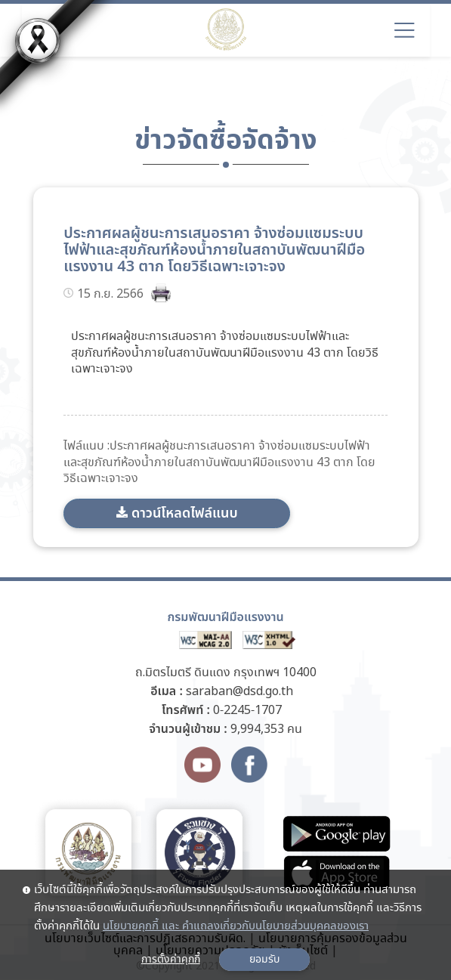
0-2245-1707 (247, 711)
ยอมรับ (264, 960)
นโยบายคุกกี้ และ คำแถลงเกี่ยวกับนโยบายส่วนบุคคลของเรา (236, 926)
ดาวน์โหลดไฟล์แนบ (185, 513)
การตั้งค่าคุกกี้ (171, 960)
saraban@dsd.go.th (239, 692)
